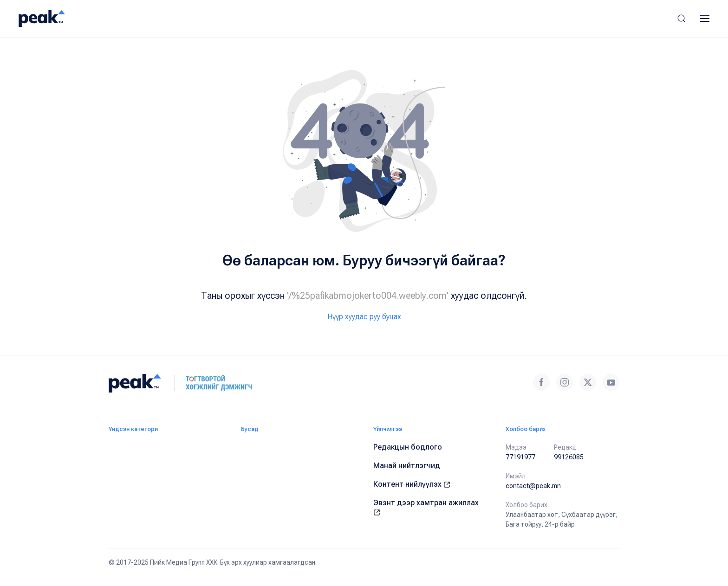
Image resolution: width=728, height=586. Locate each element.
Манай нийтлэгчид (407, 466)
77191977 (520, 457)
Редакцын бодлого (408, 447)
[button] (682, 19)
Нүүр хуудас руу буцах (364, 317)
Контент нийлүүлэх (412, 484)
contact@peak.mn (533, 486)
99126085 (569, 457)
